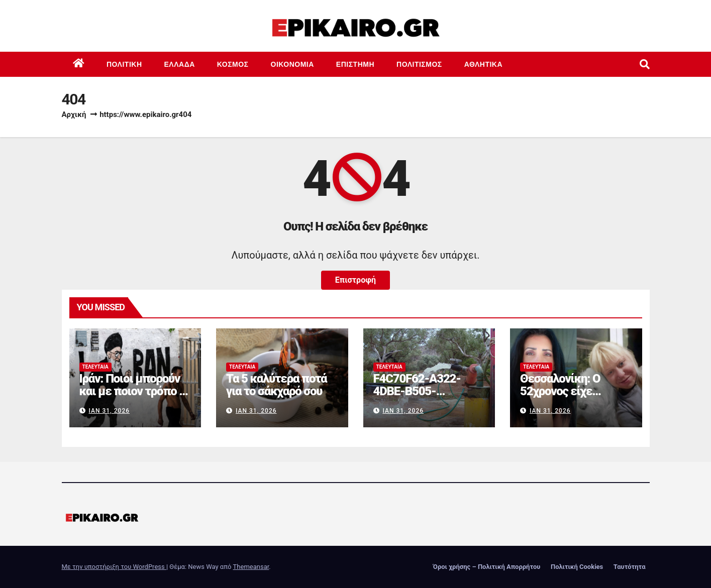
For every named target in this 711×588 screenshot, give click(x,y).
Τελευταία (95, 367)
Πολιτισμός (419, 64)
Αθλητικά (483, 64)
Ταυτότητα (630, 567)
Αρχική (74, 114)
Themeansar (251, 567)
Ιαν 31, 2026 (109, 411)
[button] (645, 64)
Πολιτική (124, 64)
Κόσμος (233, 64)
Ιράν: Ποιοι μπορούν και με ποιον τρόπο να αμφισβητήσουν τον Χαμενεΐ (135, 397)
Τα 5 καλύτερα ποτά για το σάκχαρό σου (276, 385)
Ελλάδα (180, 64)
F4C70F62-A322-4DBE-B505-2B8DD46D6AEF (417, 391)
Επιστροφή (355, 280)
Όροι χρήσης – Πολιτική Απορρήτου (487, 567)
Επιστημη (355, 64)
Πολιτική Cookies (577, 567)
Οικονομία (292, 64)
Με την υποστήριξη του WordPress (114, 567)
